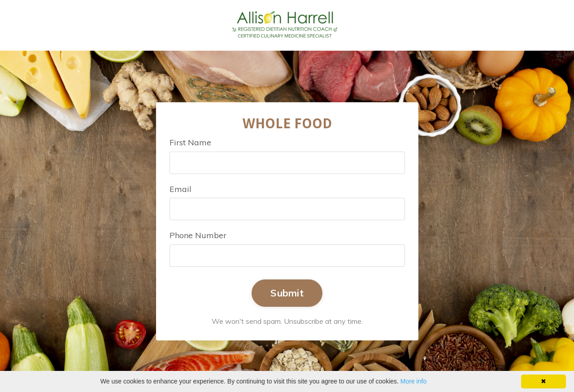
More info (413, 381)
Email (180, 189)
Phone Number (198, 235)
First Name (190, 142)
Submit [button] (287, 293)
